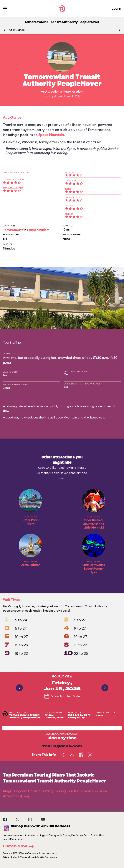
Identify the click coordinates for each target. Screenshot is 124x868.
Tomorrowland (13, 230)
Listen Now (19, 846)
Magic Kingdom (73, 92)
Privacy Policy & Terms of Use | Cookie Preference (30, 857)
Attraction (52, 92)
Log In (116, 8)
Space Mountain (51, 135)
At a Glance (17, 30)
